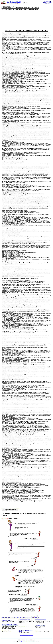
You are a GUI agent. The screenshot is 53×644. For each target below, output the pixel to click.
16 (16, 618)
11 (23, 618)
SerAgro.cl (21, 641)
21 (8, 618)
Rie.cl (34, 641)
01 (38, 618)
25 (2, 618)
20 (10, 618)
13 (20, 618)
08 (28, 618)
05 (32, 618)
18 (13, 618)
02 (37, 618)
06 (31, 618)
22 (7, 618)
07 (29, 618)
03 (35, 618)
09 (26, 618)
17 (14, 618)
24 (4, 618)
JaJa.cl (25, 641)
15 (17, 618)
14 (19, 618)
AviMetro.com (29, 641)
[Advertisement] (22, 20)
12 (22, 618)
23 (5, 618)
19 (11, 618)
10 (25, 618)
